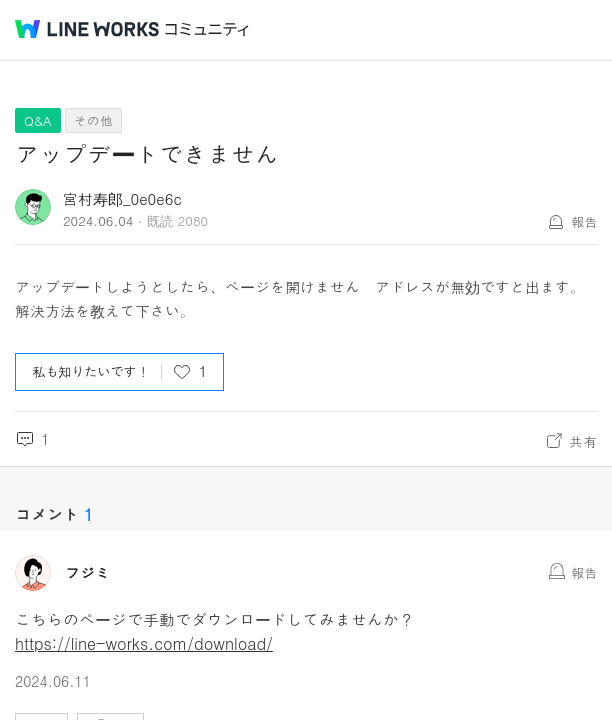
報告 (584, 221)
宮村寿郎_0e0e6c (122, 198)
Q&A (38, 120)
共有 (583, 441)
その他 (93, 120)
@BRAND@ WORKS (87, 29)
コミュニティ (207, 29)
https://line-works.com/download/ (144, 643)
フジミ (87, 573)
